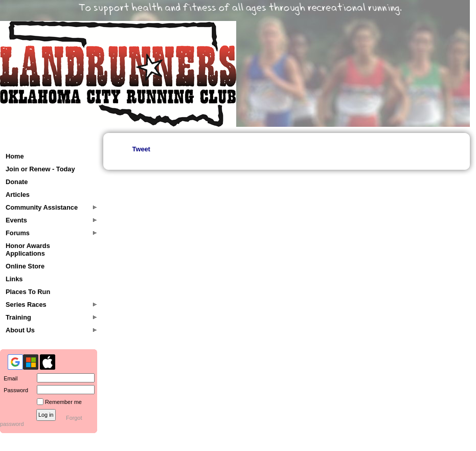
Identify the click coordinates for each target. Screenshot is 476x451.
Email (9, 378)
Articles (18, 195)
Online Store (25, 266)
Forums (18, 233)
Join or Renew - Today (40, 169)
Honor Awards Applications (28, 250)
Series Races (26, 305)
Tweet (141, 149)
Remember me (63, 402)
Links (14, 279)
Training (18, 317)
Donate (17, 182)
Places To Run (28, 292)
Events (16, 220)
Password (14, 390)
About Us (20, 330)
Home (15, 156)
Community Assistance (42, 207)
